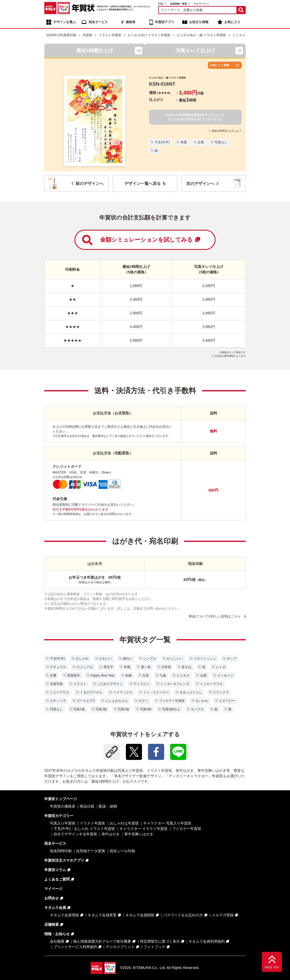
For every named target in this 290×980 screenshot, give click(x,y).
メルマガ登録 (223, 915)
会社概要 (57, 941)
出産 (146, 675)
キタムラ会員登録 (64, 915)
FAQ (161, 4)
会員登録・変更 (178, 4)
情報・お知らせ (57, 934)
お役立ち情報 (199, 22)
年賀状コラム (55, 870)
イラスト (80, 684)
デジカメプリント (120, 947)
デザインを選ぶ (64, 22)
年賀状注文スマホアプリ (64, 860)
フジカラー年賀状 (172, 701)
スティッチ (58, 701)
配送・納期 (108, 806)
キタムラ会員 (55, 908)
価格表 (130, 22)
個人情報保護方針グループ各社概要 (102, 941)
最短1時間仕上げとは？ (225, 131)
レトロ (221, 667)
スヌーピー (227, 701)
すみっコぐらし (191, 692)
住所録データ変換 (91, 851)
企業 (201, 142)
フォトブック (154, 947)
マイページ (200, 4)
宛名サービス (98, 22)
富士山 (186, 667)
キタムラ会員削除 (140, 915)
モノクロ (197, 709)
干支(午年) (162, 142)
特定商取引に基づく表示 (160, 941)
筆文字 (108, 667)
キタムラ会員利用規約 (207, 941)
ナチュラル (58, 667)
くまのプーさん (91, 692)
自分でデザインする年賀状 (75, 834)
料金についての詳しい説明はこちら (215, 616)
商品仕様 (87, 806)
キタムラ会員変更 (102, 915)
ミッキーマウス (211, 684)
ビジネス (183, 675)
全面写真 (56, 684)
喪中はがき (111, 834)
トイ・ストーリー (156, 692)
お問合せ (52, 898)
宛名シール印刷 (122, 851)
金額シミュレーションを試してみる (141, 240)
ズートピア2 (86, 701)
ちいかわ (202, 701)
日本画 (166, 667)
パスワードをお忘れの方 (183, 915)
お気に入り (232, 22)
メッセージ (225, 675)
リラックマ (221, 692)
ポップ (232, 659)
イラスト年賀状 (92, 823)
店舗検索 (52, 925)
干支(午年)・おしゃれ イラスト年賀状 (84, 829)
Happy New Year (103, 675)
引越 (163, 675)
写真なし (221, 142)
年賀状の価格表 (63, 806)
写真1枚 (79, 709)
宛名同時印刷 (61, 851)
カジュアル (85, 667)
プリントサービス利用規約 (75, 947)
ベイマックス (123, 692)
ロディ (143, 701)
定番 (53, 675)
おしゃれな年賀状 (124, 823)
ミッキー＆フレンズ (175, 684)
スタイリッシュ (205, 659)
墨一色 (146, 667)
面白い (128, 659)
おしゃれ (82, 659)
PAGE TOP (272, 967)
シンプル (150, 659)
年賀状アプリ (165, 22)
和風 (184, 142)
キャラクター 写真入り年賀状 (167, 823)
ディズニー (142, 684)
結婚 (128, 675)
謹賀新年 (74, 675)
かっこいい (175, 659)
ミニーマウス (60, 692)
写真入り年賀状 (63, 823)
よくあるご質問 (57, 879)
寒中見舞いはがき (139, 834)
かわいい (106, 659)
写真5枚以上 (171, 709)
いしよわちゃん (117, 701)
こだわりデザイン (110, 684)
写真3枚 (124, 709)
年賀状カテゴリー (59, 816)
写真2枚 (101, 709)
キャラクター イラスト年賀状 (143, 829)
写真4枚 (146, 709)
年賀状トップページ (61, 799)
